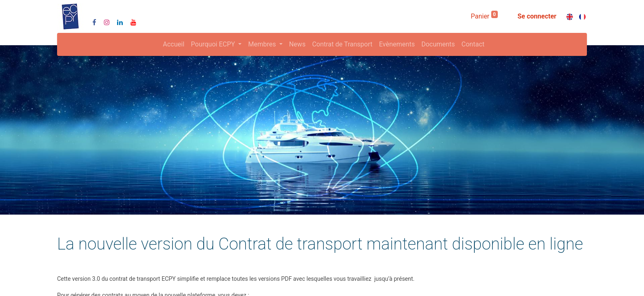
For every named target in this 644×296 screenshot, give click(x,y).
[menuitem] (174, 44)
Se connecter (537, 16)
